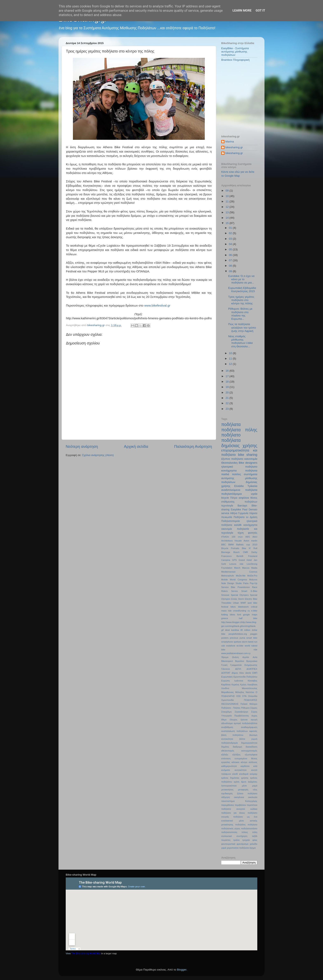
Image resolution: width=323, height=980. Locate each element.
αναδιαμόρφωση (249, 727)
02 (231, 233)
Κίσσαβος (252, 681)
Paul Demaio (250, 510)
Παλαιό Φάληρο (249, 704)
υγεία (254, 494)
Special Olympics (240, 595)
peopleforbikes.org (238, 634)
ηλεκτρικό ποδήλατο (239, 467)
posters (225, 638)
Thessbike (226, 603)
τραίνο (236, 840)
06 (231, 255)
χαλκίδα (253, 844)
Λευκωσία (227, 517)
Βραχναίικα (252, 661)
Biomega (226, 552)
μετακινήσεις (227, 790)
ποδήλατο (231, 435)
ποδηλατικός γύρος (231, 828)
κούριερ (253, 774)
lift (242, 630)
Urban (236, 603)
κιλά (255, 766)
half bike (248, 618)
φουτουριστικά (228, 844)
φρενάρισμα (242, 844)
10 (228, 196)
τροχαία (246, 840)
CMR (245, 552)
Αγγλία (246, 657)
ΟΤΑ (244, 696)
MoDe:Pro (252, 576)
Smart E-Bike (249, 591)
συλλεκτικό (227, 836)
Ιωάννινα (239, 681)
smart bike (252, 638)
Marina (230, 142)
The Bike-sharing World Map (86, 953)
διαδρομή (237, 747)
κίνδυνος (253, 762)
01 (231, 228)
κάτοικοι (235, 762)
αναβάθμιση (227, 727)
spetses (237, 642)
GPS (234, 560)
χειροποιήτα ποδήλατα (238, 848)
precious (234, 638)
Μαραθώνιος (228, 692)
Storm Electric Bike (248, 599)
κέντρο (244, 762)
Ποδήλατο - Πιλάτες (231, 708)
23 (228, 409)
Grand (242, 560)
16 (228, 371)
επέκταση (226, 758)
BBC (224, 545)
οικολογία (253, 797)
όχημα (253, 848)
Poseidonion (244, 587)
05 (231, 249)
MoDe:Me (241, 576)
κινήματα (226, 770)
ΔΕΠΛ (238, 669)
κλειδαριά (244, 774)
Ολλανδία (253, 696)
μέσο (244, 786)
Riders (224, 591)
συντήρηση (242, 836)
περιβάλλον (240, 805)
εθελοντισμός (228, 751)
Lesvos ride (236, 564)
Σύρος (254, 712)
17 (228, 376)
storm (245, 642)
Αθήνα (234, 513)
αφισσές (253, 731)
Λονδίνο (225, 688)
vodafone (231, 646)
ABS (248, 537)
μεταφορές (243, 790)
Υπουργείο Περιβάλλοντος (235, 716)
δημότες (225, 747)
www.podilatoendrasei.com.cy (236, 653)
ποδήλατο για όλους (233, 813)
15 (228, 223)
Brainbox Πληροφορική (235, 60)
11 (228, 201)
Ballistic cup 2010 (247, 545)
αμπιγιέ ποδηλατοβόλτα (246, 723)
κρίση (237, 782)
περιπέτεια (252, 805)
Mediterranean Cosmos (239, 572)
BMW (231, 545)
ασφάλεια (244, 498)
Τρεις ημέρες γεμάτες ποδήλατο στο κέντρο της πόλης (241, 300)
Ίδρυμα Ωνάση (230, 657)
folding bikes (228, 615)
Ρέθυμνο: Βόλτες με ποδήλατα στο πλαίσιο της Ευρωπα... (240, 314)
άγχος (254, 716)
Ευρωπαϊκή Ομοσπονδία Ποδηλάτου (239, 677)
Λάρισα (253, 513)
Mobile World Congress (234, 580)
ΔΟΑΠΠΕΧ (252, 669)
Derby (254, 552)
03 (231, 239)
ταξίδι (255, 836)
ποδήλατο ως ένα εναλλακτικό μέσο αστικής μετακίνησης (239, 821)
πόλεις (245, 832)
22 (228, 403)
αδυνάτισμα (227, 723)
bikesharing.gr (234, 147)
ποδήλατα (231, 424)
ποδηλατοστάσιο (249, 828)
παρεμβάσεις (228, 805)
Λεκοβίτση (252, 685)
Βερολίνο (240, 661)
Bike (241, 463)
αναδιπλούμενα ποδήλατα (239, 490)
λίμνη (244, 782)
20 (228, 393)
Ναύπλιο (250, 692)
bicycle (225, 498)
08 (231, 266)
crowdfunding (240, 611)
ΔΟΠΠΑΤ (226, 673)
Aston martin (250, 541)
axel (250, 603)
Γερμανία (243, 513)
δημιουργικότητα (249, 743)
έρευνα (244, 720)
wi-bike (240, 646)
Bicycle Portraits (230, 548)
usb (223, 646)
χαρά (224, 848)
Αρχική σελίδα (136, 446)
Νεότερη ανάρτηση (82, 446)
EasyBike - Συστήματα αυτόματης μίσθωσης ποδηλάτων (235, 52)
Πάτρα (234, 498)
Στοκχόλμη (226, 712)
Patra (246, 583)
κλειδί (235, 774)
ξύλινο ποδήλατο (247, 793)
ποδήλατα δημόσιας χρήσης (239, 443)
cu (249, 611)
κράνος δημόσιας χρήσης (235, 778)
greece (225, 618)
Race (255, 587)
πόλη (255, 832)
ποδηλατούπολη (229, 832)
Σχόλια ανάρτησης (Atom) (98, 455)
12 (228, 207)
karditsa (235, 630)
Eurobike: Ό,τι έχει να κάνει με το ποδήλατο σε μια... (241, 279)
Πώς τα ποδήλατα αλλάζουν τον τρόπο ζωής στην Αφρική (242, 327)
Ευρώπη (225, 681)
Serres (234, 591)
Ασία (255, 657)
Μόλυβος (240, 692)
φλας (255, 840)
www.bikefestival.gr (157, 306)
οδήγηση (226, 797)
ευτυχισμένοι (241, 758)
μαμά (255, 786)
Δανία (248, 673)
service (225, 513)
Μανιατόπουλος (250, 688)
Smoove (225, 595)
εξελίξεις (236, 755)
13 (228, 212)
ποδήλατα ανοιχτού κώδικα (239, 809)
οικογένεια (239, 797)
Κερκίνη (235, 685)
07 (231, 260)
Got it (260, 10)
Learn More (242, 10)
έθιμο (224, 720)
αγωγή (254, 720)
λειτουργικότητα (229, 786)
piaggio (254, 634)
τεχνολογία (227, 506)
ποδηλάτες (240, 825)
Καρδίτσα (226, 685)
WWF (243, 603)
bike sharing (248, 455)
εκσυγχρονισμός (249, 751)
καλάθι (238, 525)
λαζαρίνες (253, 782)
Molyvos (253, 580)
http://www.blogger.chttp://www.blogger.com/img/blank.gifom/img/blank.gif (239, 626)
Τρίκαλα (252, 486)
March (237, 568)
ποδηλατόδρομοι (232, 494)
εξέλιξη (225, 755)
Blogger (182, 970)
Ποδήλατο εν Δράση (245, 517)
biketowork (243, 607)
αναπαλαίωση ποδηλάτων (235, 731)
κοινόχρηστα (250, 525)
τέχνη (240, 533)
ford (239, 615)
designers (251, 463)
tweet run (253, 642)
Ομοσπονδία (228, 700)
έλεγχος (233, 720)
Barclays (242, 506)
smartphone (227, 642)
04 (231, 244)
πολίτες (236, 474)
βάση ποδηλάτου (232, 735)
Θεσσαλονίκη (229, 463)
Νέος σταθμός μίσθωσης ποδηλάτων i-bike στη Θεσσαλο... (240, 341)
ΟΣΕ (238, 696)
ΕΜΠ (255, 673)
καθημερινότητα (229, 766)
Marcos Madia (250, 568)
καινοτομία (251, 459)
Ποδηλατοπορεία (231, 521)
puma (242, 638)
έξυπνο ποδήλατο (232, 459)
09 (228, 191)
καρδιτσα (245, 766)
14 (228, 218)
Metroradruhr (228, 576)
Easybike (236, 510)
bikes (233, 607)
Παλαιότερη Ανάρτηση (193, 446)
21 (228, 398)
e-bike (254, 611)
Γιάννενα (225, 669)
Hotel (249, 560)
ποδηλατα (252, 825)
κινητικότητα (241, 770)
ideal (227, 630)
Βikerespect (227, 661)
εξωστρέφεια (251, 755)
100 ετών (237, 537)
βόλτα (242, 739)
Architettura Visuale (231, 541)
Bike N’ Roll (250, 548)
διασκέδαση (252, 747)
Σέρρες (254, 708)
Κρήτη (243, 685)
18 (228, 382)
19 (228, 387)
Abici (255, 537)
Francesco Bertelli (232, 556)
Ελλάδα (239, 486)
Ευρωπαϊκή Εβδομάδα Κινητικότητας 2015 (242, 290)
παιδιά (225, 474)
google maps (250, 615)
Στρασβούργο (241, 712)
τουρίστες (226, 840)
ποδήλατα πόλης (239, 430)
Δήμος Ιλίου (238, 673)
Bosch (236, 552)
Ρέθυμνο (245, 708)
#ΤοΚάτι (225, 537)
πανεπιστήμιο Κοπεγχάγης (239, 801)
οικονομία (227, 529)
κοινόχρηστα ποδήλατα (239, 471)
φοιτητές (253, 533)
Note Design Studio (232, 583)
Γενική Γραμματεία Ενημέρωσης (239, 665)
